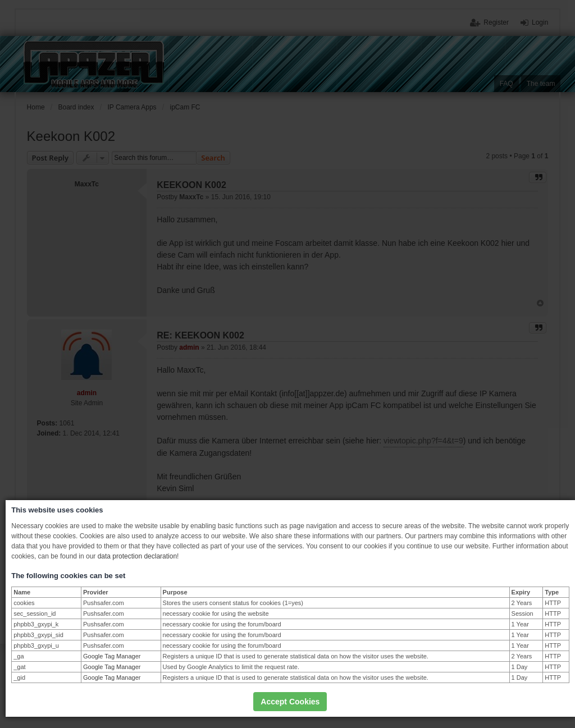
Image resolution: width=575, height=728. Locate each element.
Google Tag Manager (112, 656)
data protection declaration (137, 556)
